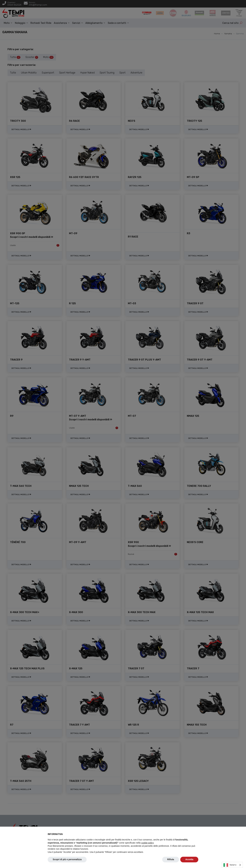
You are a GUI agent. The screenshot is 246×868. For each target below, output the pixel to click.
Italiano (230, 865)
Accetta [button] (189, 859)
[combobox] (232, 865)
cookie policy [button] (147, 843)
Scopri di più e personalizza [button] (67, 859)
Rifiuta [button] (171, 859)
